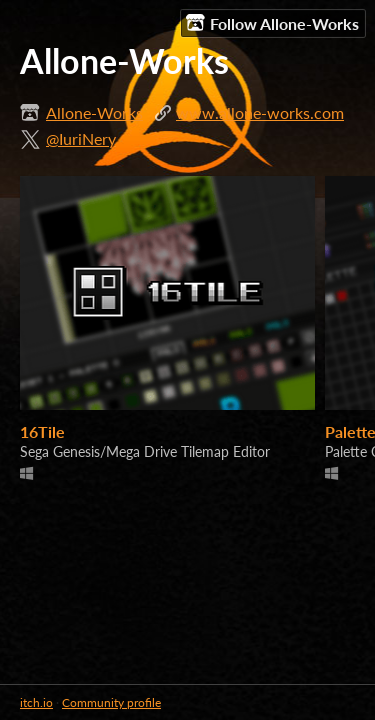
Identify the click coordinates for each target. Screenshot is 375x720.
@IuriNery (81, 138)
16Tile (42, 431)
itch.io (36, 702)
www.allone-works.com (260, 112)
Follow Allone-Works (272, 23)
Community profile (111, 702)
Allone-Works (94, 112)
